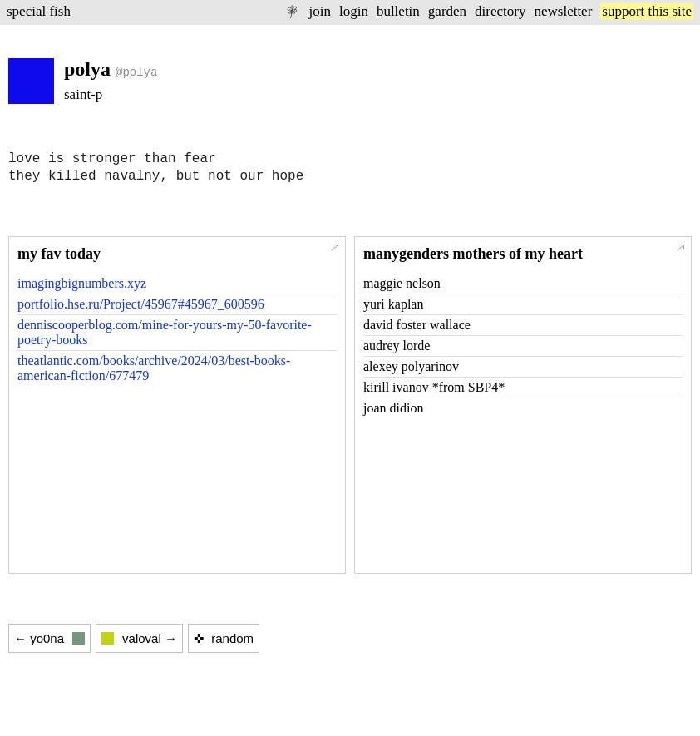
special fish (39, 11)
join (319, 11)
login (354, 11)
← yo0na (49, 638)
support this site (647, 11)
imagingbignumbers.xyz (82, 283)
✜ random (224, 638)
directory (500, 11)
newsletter (563, 11)
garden (447, 11)
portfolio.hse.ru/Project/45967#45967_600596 (141, 304)
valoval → (139, 638)
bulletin (398, 11)
